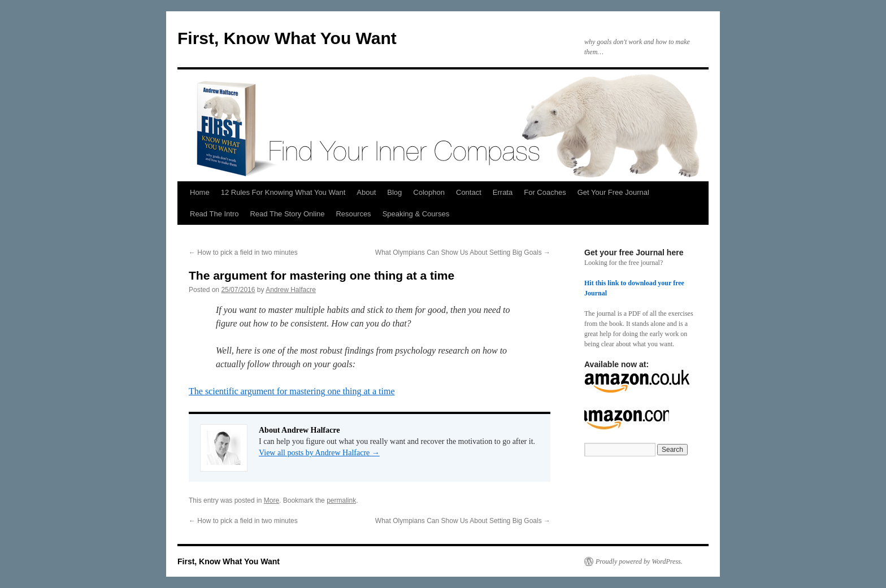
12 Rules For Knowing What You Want (283, 192)
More (272, 500)
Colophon (429, 192)
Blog (394, 192)
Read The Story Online (287, 214)
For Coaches (545, 192)
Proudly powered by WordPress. (639, 561)
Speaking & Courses (416, 214)
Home (200, 192)
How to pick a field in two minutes (243, 252)
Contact (469, 192)
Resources (353, 214)
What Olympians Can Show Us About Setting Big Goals (463, 252)
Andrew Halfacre (291, 290)
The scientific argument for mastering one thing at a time (292, 391)
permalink (341, 500)
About (366, 192)
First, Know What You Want (287, 38)
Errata (503, 192)
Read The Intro (214, 214)
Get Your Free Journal (613, 192)
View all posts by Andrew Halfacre (319, 453)
